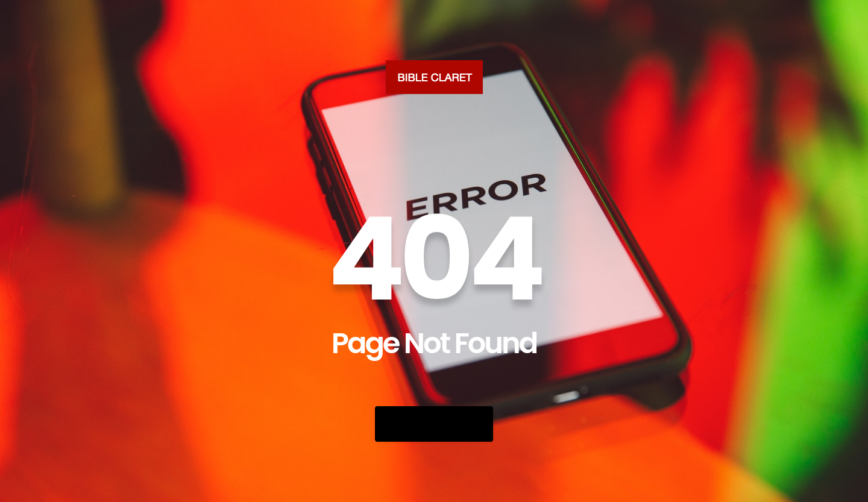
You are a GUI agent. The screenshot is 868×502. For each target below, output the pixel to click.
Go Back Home (434, 424)
